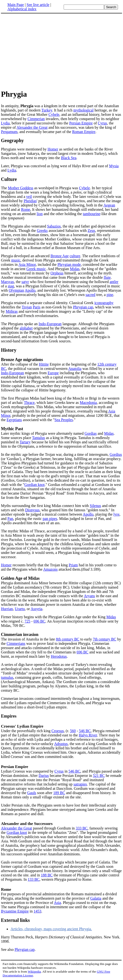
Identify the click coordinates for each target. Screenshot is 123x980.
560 (73, 731)
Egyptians (14, 420)
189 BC (59, 793)
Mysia (114, 166)
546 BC (85, 731)
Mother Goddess (21, 188)
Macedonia (88, 403)
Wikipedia (34, 972)
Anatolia (75, 369)
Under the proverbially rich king (26, 731)
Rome (26, 209)
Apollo (30, 290)
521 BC (99, 776)
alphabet (26, 328)
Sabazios (54, 226)
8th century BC (68, 639)
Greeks (42, 231)
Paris (37, 307)
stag (11, 286)
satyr (25, 282)
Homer (53, 149)
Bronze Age (60, 256)
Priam (73, 565)
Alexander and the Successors (27, 824)
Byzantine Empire (15, 911)
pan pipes (50, 519)
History (9, 350)
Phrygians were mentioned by (24, 149)
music (16, 260)
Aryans (89, 596)
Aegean (109, 205)
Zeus (91, 231)
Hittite (44, 364)
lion (40, 214)
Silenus (95, 506)
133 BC (34, 879)
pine (110, 295)
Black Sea (69, 158)
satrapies (80, 784)
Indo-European (50, 324)
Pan (10, 519)
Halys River (88, 735)
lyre (116, 514)
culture (75, 256)
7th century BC (105, 639)
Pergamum (9, 132)
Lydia (5, 123)
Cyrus (102, 123)
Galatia (96, 898)
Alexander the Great (32, 127)
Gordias (91, 433)
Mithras (12, 311)
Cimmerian (36, 119)
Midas (75, 269)
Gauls (32, 793)
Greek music (36, 269)
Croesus (58, 731)
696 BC (39, 621)
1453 (37, 911)
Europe (53, 373)
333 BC (81, 828)
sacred (91, 295)
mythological (83, 110)
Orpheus (57, 273)
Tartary (25, 442)
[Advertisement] (41, 51)
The (4, 188)
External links (15, 920)
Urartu (20, 609)
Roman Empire (84, 132)
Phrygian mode (69, 264)
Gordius (116, 454)
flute (107, 277)
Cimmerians (16, 643)
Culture (9, 179)
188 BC (47, 875)
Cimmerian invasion (20, 635)
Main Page (16, 5)
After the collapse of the (20, 364)
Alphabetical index (22, 9)
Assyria (36, 609)
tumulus (7, 677)
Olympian (16, 290)
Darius (44, 776)
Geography (12, 140)
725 (28, 621)
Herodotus (59, 656)
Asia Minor (27, 264)
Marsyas (7, 282)
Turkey (47, 110)
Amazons (50, 569)
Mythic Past (12, 429)
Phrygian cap (83, 307)
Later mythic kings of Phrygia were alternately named (43, 433)
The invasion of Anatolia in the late (28, 639)
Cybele (54, 114)
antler (114, 282)
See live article (38, 5)
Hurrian (7, 609)
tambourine (92, 214)
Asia (57, 903)
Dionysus (32, 510)
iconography (104, 303)
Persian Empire (81, 123)
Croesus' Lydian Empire (22, 726)
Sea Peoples (64, 420)
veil (29, 197)
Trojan (27, 307)
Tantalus (39, 438)
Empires (9, 716)
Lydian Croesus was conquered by (28, 771)
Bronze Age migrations (22, 360)
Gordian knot (35, 485)
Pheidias (30, 201)
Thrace (29, 403)
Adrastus (61, 744)
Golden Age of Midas (20, 578)
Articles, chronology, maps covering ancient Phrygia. (51, 929)
